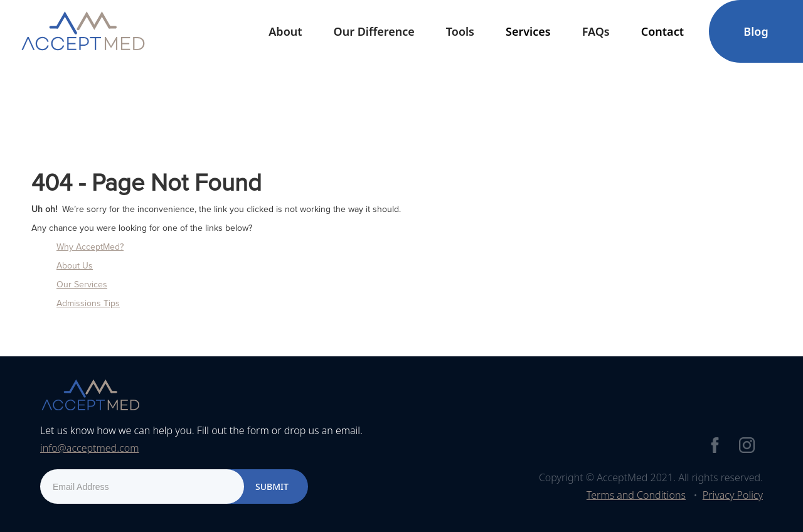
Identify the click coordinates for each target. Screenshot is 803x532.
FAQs (596, 31)
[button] (285, 31)
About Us (75, 266)
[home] (83, 31)
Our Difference (374, 31)
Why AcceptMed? (90, 247)
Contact (662, 31)
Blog (756, 31)
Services (528, 31)
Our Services (82, 285)
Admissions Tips (88, 303)
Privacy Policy (733, 495)
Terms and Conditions (636, 495)
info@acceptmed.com (89, 448)
